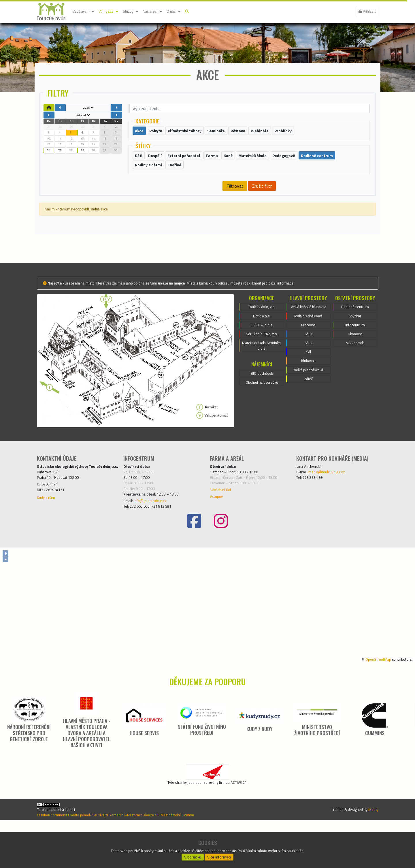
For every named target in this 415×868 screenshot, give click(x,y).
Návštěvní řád (223, 520)
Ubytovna (355, 363)
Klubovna (308, 401)
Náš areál (165, 12)
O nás (189, 12)
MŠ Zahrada (355, 373)
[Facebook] (194, 557)
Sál (308, 391)
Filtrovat (234, 207)
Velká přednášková (309, 411)
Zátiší (309, 422)
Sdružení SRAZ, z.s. (262, 363)
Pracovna (308, 359)
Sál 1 (309, 370)
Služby (140, 12)
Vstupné (218, 528)
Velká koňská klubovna (308, 335)
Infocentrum (355, 353)
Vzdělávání (85, 12)
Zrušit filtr (262, 207)
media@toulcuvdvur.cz (333, 498)
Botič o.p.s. (262, 342)
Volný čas (115, 12)
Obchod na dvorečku (262, 417)
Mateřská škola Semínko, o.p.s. (262, 377)
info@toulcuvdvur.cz (156, 534)
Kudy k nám (48, 536)
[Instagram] (221, 557)
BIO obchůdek (262, 407)
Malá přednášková (309, 349)
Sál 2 (309, 380)
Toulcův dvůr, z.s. (262, 332)
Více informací (219, 855)
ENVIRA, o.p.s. (262, 353)
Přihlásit (365, 12)
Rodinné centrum (355, 332)
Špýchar (355, 342)
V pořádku (193, 855)
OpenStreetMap (370, 694)
